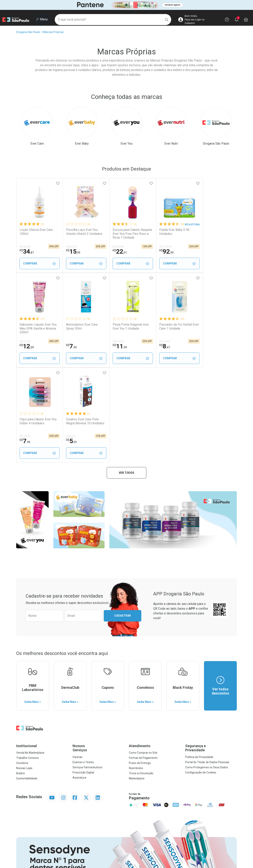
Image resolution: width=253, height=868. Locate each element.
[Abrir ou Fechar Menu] (42, 20)
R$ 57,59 (25, 247)
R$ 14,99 (69, 341)
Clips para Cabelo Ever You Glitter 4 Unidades (170, 326)
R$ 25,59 (113, 247)
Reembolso (136, 673)
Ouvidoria (22, 668)
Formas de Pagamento (143, 663)
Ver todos (126, 378)
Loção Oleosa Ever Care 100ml (36, 232)
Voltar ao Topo (127, 822)
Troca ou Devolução (141, 678)
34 (27, 251)
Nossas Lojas (24, 673)
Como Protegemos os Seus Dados (207, 673)
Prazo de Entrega (140, 668)
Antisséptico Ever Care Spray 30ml (35, 326)
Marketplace (137, 684)
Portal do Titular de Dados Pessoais (207, 667)
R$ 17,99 (201, 247)
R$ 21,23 (69, 247)
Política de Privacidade (199, 662)
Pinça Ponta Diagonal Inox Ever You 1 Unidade (82, 326)
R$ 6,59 (200, 341)
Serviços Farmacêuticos (87, 673)
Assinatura (79, 683)
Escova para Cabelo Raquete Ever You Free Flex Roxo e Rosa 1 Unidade (123, 234)
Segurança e (211, 653)
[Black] (126, 5)
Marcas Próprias (53, 32)
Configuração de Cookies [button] (201, 678)
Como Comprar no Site (143, 658)
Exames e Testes (83, 667)
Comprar (38, 264)
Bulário (21, 678)
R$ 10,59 (113, 341)
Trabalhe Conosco (27, 663)
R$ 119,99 (158, 247)
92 (159, 251)
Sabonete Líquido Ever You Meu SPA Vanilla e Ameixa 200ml (214, 234)
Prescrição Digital (83, 678)
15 (71, 251)
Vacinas (77, 662)
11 (71, 346)
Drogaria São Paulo (28, 32)
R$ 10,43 (157, 341)
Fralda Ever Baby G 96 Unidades (167, 232)
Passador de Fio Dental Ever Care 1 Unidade (124, 326)
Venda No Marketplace (30, 658)
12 (203, 251)
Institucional (26, 651)
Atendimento (140, 651)
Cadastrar (123, 521)
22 (115, 251)
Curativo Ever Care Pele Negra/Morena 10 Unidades (212, 328)
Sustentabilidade (27, 684)
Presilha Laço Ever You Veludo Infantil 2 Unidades (82, 232)
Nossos (98, 653)
